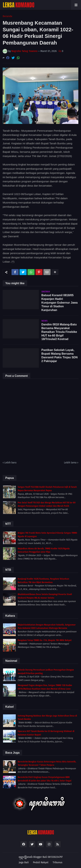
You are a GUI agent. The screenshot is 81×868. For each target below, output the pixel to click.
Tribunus (58, 862)
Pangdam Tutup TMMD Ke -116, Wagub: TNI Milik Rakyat (45, 640)
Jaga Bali (24, 862)
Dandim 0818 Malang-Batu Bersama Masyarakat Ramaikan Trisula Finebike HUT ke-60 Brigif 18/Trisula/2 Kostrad (59, 332)
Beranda (7, 16)
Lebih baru (10, 463)
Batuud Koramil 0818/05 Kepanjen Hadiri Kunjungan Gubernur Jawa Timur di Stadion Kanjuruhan (60, 303)
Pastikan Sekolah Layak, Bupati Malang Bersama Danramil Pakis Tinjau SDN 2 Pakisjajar (60, 355)
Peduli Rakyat (41, 862)
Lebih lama (70, 463)
